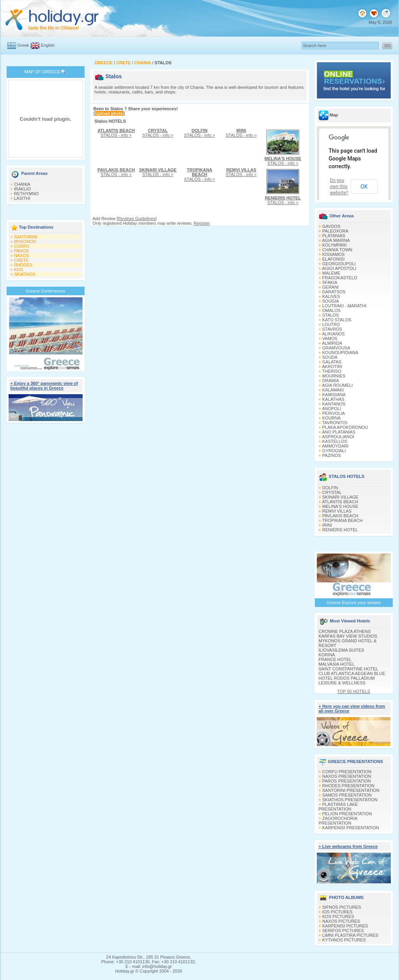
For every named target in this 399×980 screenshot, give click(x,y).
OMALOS (331, 310)
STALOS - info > (116, 133)
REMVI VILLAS (337, 511)
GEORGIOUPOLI (339, 264)
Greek (23, 45)
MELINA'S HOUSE (340, 506)
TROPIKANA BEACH (343, 520)
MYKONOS (25, 241)
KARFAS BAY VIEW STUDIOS (348, 636)
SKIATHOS (25, 274)
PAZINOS (331, 455)
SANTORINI (26, 237)
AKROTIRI (332, 367)
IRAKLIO (22, 189)
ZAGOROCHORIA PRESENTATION (338, 821)
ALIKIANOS (333, 334)
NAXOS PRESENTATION (347, 776)
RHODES (23, 265)
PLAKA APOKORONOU (345, 427)
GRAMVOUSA (336, 348)
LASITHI (22, 198)
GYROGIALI (334, 451)
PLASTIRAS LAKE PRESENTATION (338, 807)
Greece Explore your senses (354, 603)
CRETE (21, 260)
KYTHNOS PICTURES (344, 940)
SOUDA (330, 357)
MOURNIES (334, 376)
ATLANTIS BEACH (340, 502)
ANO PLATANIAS (339, 432)
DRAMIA (331, 381)
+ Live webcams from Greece (348, 846)
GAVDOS (331, 226)
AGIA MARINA (336, 240)
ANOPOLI (331, 409)
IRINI (327, 525)
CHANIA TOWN (337, 250)
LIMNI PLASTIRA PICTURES (350, 935)
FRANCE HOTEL (335, 659)
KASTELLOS (335, 441)
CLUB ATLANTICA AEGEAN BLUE (352, 673)
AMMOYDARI (335, 446)
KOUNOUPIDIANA (340, 353)
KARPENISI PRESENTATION (351, 828)
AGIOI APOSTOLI (339, 268)
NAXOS (22, 256)
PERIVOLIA (334, 413)
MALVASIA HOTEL (337, 664)
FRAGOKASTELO (340, 278)
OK (364, 187)
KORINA (327, 655)
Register (201, 223)
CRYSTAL (332, 492)
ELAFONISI (333, 259)
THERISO (332, 371)
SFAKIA (330, 282)
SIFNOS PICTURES (342, 907)
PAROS (21, 251)
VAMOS (330, 338)
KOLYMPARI (335, 245)
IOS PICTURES (337, 912)
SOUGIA (331, 301)
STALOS (331, 315)
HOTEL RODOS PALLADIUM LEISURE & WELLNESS (347, 680)
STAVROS (332, 329)
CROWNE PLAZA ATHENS (345, 631)
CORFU (22, 246)
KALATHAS (333, 399)
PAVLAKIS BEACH (340, 516)
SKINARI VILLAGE (340, 497)
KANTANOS (334, 404)
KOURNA (331, 418)
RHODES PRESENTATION (348, 786)
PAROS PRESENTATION (347, 781)
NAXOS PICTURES (341, 921)
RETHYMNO (26, 194)
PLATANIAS (334, 236)
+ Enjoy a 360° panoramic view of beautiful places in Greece (44, 386)
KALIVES (331, 296)
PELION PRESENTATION (347, 814)
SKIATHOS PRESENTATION (350, 800)
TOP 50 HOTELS (354, 691)
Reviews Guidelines (137, 219)
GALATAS (332, 362)
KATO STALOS (337, 320)
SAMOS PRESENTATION (347, 795)
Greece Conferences (46, 291)
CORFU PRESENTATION (347, 772)
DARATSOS (334, 292)
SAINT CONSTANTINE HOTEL (349, 669)
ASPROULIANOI (338, 437)
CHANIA (22, 184)
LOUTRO (331, 324)
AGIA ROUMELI (337, 385)
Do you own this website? (339, 187)
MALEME (331, 273)
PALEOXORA (335, 231)
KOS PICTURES (338, 917)
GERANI (330, 287)
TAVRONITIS (335, 423)
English (48, 45)
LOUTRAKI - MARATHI (344, 306)
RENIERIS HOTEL (340, 530)
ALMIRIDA (332, 343)
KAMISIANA (334, 395)
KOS (19, 270)
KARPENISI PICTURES (345, 926)
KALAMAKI (333, 390)
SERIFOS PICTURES (343, 931)
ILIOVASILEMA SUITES (342, 650)
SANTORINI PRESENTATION (351, 790)
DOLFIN (330, 488)
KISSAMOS (333, 254)
